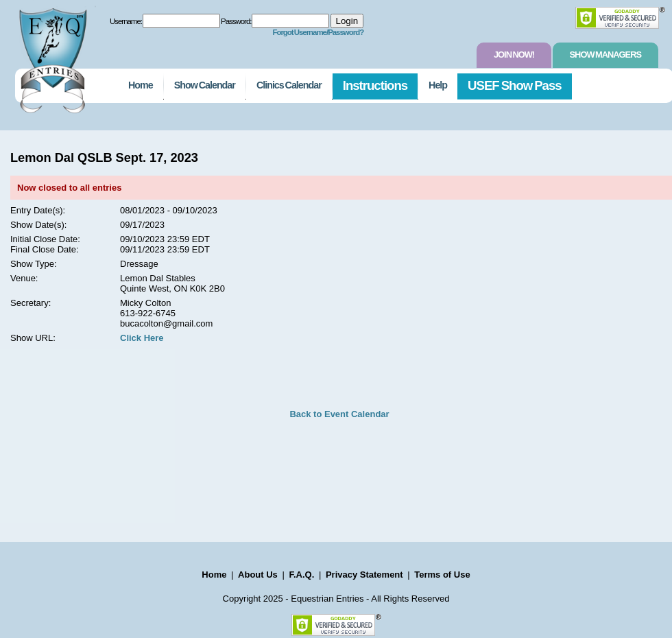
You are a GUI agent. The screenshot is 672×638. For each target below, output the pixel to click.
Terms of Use (442, 575)
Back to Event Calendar (339, 414)
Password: (236, 21)
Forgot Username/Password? (318, 32)
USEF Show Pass (515, 85)
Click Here (142, 338)
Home (141, 85)
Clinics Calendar (289, 85)
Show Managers (605, 55)
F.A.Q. (301, 575)
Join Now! (514, 55)
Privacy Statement (364, 575)
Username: (126, 21)
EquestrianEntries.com (51, 57)
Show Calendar (205, 85)
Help (438, 85)
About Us (258, 575)
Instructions (375, 85)
